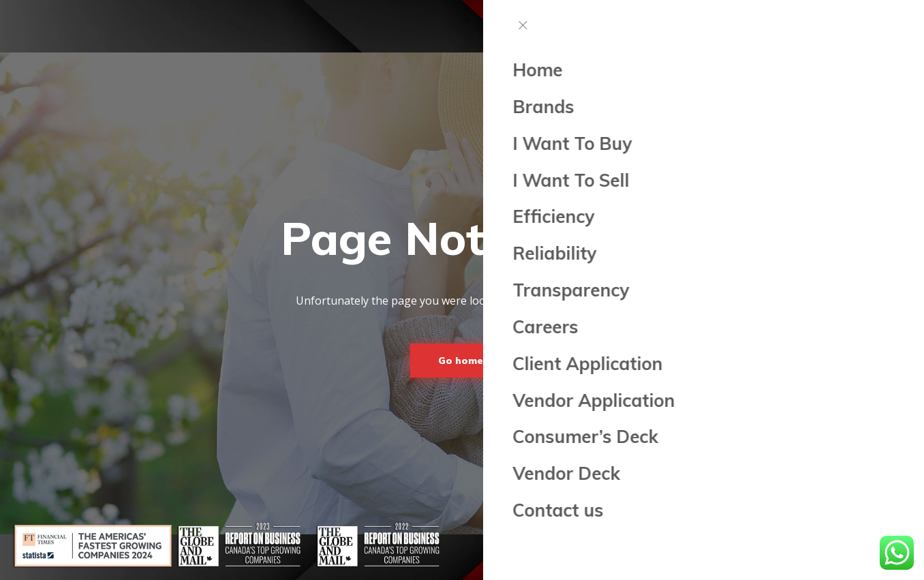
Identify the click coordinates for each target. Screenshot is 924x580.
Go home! (462, 361)
